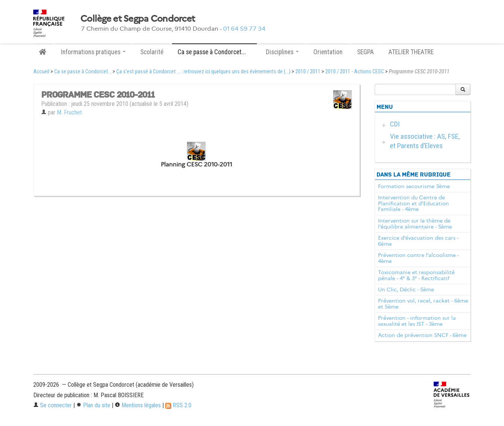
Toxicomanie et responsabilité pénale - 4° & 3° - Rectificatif (416, 275)
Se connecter (53, 405)
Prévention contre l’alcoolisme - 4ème (418, 258)
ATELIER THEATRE (411, 52)
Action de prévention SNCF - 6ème (422, 335)
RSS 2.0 (178, 405)
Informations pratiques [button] (93, 52)
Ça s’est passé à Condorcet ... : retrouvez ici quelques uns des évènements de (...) (203, 72)
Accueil (41, 72)
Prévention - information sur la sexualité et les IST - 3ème (417, 321)
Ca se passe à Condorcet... (83, 72)
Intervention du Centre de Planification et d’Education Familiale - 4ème (414, 203)
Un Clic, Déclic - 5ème (406, 289)
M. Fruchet (69, 112)
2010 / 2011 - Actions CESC (355, 72)
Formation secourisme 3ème (414, 186)
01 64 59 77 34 (244, 29)
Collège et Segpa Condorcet (138, 19)
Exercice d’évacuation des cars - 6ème (418, 241)
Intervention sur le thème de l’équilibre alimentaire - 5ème (415, 224)
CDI (395, 124)
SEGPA (365, 52)
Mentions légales (138, 405)
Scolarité (152, 52)
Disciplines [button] (282, 52)
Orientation (328, 52)
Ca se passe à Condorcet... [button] (214, 52)
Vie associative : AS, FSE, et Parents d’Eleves (425, 141)
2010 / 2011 (308, 72)
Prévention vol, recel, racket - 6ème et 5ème (423, 304)
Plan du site (93, 405)
